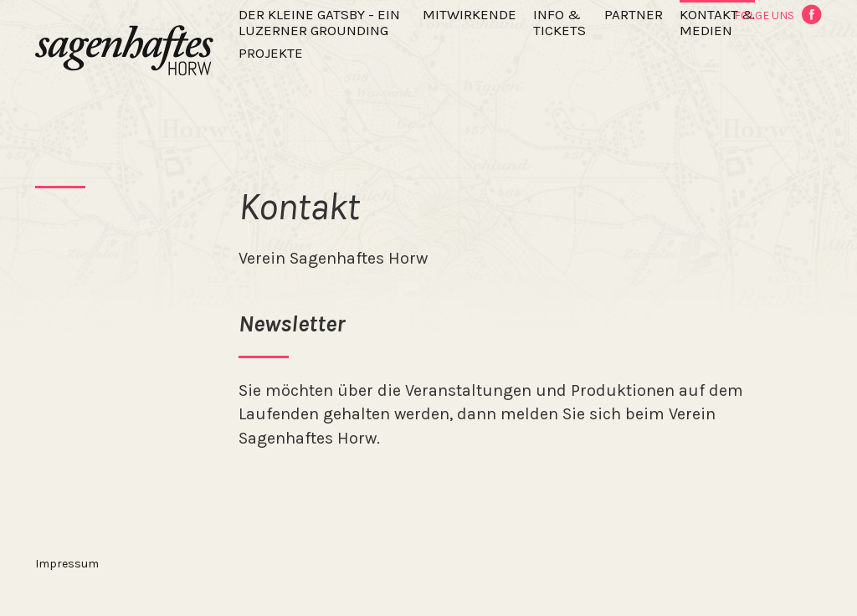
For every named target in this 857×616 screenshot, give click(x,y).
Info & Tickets (559, 22)
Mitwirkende (470, 14)
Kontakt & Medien (717, 22)
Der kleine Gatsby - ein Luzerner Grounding (319, 22)
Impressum (67, 564)
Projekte (271, 53)
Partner (634, 14)
